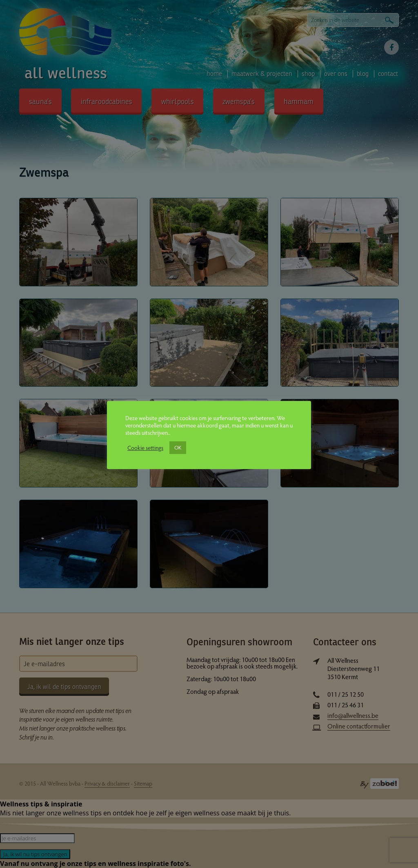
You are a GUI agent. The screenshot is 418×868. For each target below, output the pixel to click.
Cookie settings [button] (145, 447)
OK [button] (178, 447)
